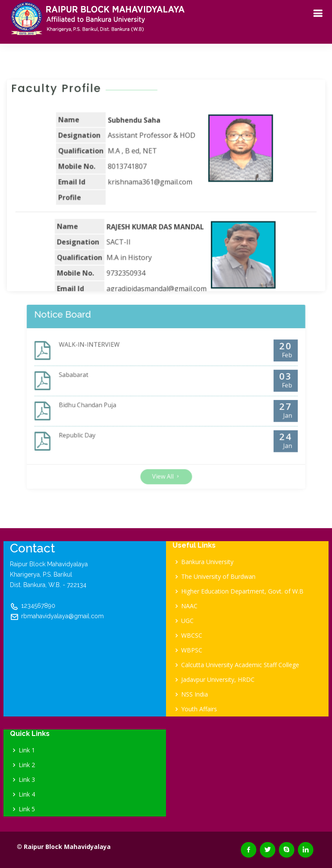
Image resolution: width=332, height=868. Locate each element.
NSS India (195, 694)
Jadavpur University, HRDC (218, 680)
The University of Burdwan (218, 577)
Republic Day (96, 428)
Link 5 (27, 809)
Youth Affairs (199, 709)
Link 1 (27, 750)
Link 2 (27, 765)
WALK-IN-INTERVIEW (106, 357)
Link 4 (27, 794)
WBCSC (192, 636)
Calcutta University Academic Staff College (240, 665)
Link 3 (27, 780)
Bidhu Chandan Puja (104, 405)
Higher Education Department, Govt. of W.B (242, 591)
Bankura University (207, 562)
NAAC (189, 606)
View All (166, 461)
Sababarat (93, 381)
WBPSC (192, 650)
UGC (187, 621)
